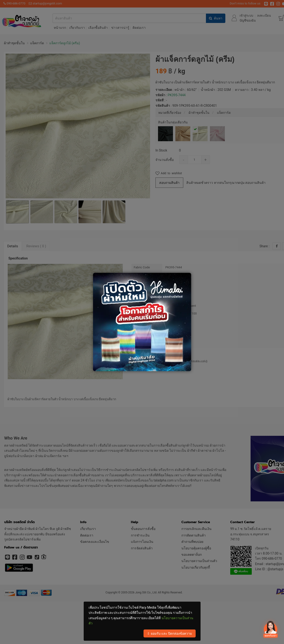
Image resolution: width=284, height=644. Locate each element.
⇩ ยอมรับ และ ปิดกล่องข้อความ (169, 633)
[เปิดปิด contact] (270, 629)
